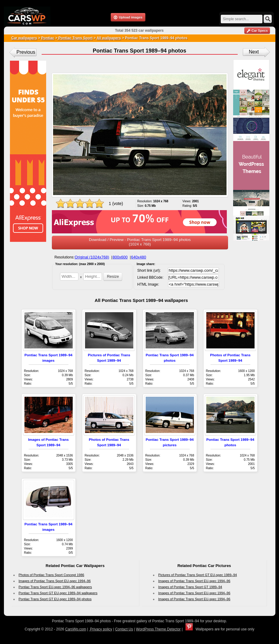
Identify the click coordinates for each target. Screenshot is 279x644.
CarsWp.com (76, 629)
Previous (26, 52)
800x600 (120, 257)
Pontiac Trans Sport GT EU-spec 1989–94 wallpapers (58, 593)
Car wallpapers (24, 38)
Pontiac (48, 38)
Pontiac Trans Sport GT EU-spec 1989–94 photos (55, 599)
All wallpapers (109, 38)
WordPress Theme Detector (158, 629)
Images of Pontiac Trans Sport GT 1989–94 (190, 587)
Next (254, 52)
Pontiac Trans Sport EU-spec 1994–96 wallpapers (55, 587)
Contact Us (124, 629)
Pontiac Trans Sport (75, 38)
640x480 (139, 257)
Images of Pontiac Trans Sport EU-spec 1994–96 (55, 581)
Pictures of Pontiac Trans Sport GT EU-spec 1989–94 (198, 575)
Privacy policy (101, 629)
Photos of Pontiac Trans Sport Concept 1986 (52, 575)
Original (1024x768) (92, 257)
